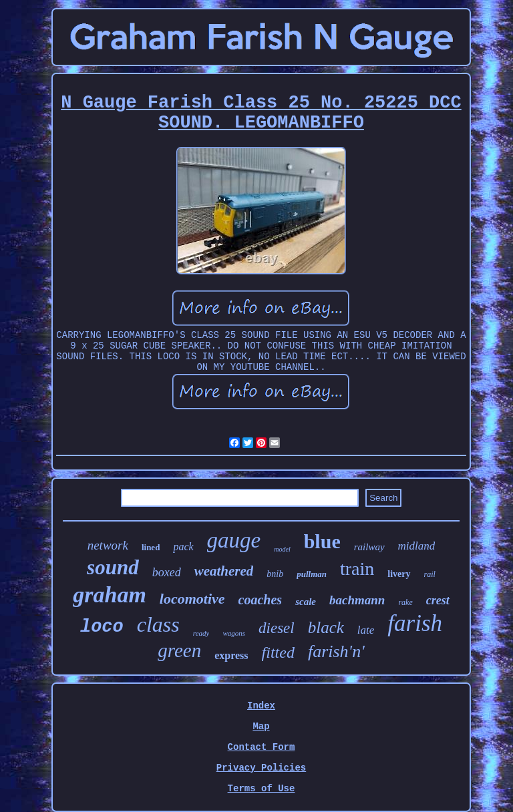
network (108, 545)
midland (417, 546)
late (366, 630)
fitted (278, 652)
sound (113, 567)
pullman (312, 574)
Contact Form (262, 747)
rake (405, 602)
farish (415, 623)
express (231, 655)
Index (261, 706)
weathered (224, 571)
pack (183, 547)
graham (110, 595)
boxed (167, 572)
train (357, 569)
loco (102, 627)
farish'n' (336, 651)
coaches (261, 600)
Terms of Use (262, 789)
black (326, 627)
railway (369, 547)
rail (430, 574)
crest (438, 600)
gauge (234, 540)
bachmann (357, 600)
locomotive (192, 599)
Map (261, 727)
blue (322, 541)
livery (399, 574)
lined (151, 547)
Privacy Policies (261, 768)
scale (306, 602)
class (158, 624)
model (282, 549)
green (179, 650)
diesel (277, 628)
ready (201, 633)
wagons (234, 633)
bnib (275, 574)
